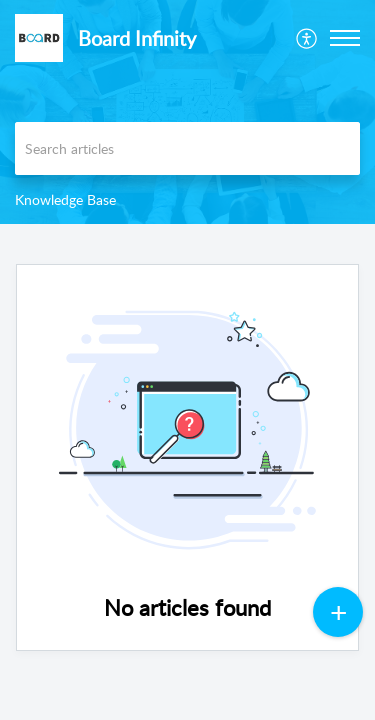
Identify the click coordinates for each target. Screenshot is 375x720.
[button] (307, 38)
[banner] (187, 112)
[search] (187, 148)
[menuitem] (307, 38)
